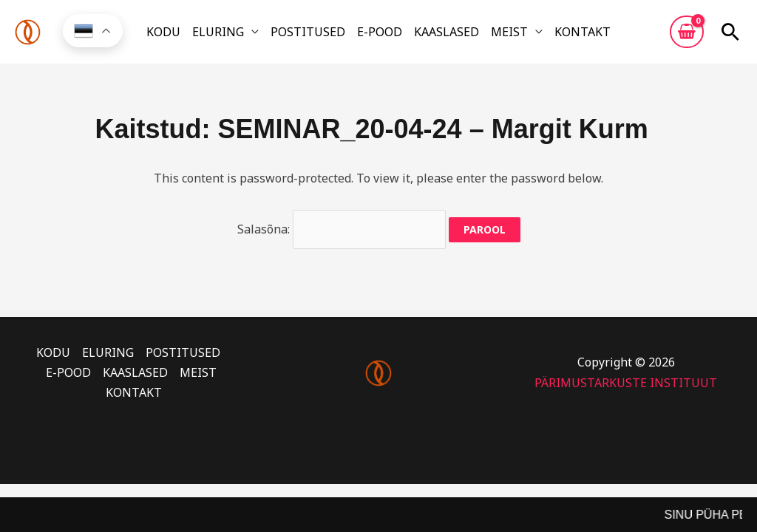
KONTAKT (583, 32)
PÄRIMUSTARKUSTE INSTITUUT (626, 383)
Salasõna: (342, 229)
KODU (163, 32)
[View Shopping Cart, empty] (687, 32)
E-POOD (380, 32)
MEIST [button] (509, 32)
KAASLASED (447, 32)
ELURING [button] (218, 32)
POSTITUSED (308, 32)
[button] (730, 32)
